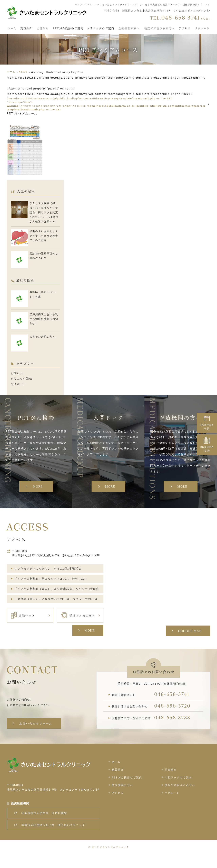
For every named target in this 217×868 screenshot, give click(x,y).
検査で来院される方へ (160, 27)
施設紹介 (26, 27)
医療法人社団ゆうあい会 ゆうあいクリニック (55, 839)
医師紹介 (42, 27)
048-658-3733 (175, 731)
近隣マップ (23, 626)
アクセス (185, 27)
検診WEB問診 (207, 445)
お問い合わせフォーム (37, 735)
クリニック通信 (21, 380)
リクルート (203, 27)
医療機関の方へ (130, 27)
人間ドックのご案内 (101, 27)
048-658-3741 (175, 706)
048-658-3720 (176, 719)
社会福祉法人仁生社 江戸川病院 (46, 827)
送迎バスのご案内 (78, 626)
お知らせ (17, 375)
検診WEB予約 (207, 423)
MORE (88, 641)
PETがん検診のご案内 (68, 27)
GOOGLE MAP (188, 642)
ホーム (11, 27)
